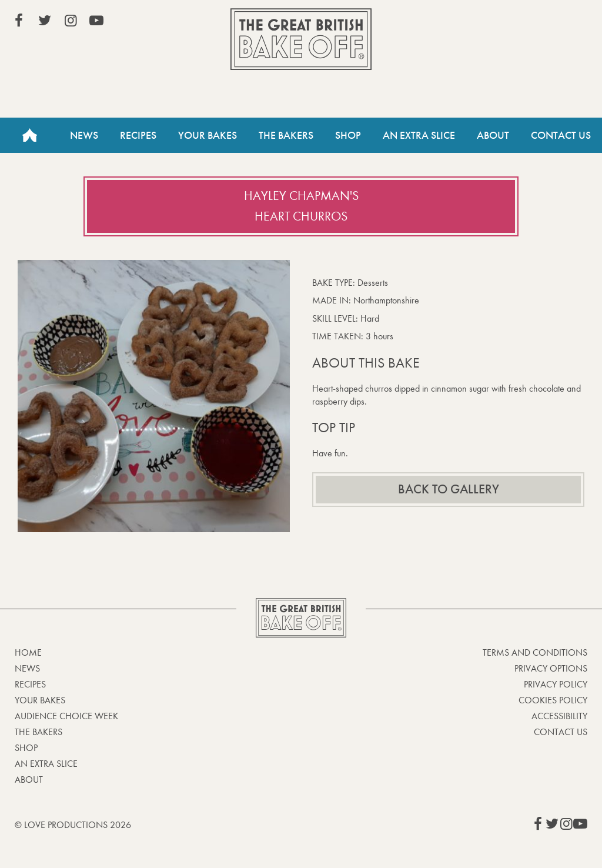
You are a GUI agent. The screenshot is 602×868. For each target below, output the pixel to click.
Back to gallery (449, 489)
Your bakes (40, 700)
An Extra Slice (419, 135)
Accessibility (559, 716)
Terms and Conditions (535, 652)
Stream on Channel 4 (534, 23)
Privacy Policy (556, 684)
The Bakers (286, 135)
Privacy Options (551, 668)
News (84, 135)
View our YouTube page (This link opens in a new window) (96, 21)
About (493, 135)
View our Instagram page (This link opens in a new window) (71, 21)
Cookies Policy (553, 700)
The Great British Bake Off (301, 39)
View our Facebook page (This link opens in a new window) (19, 21)
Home (29, 135)
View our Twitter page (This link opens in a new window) (45, 21)
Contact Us (561, 135)
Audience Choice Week (66, 716)
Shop (348, 135)
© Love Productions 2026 (73, 825)
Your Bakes (208, 135)
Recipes (138, 135)
